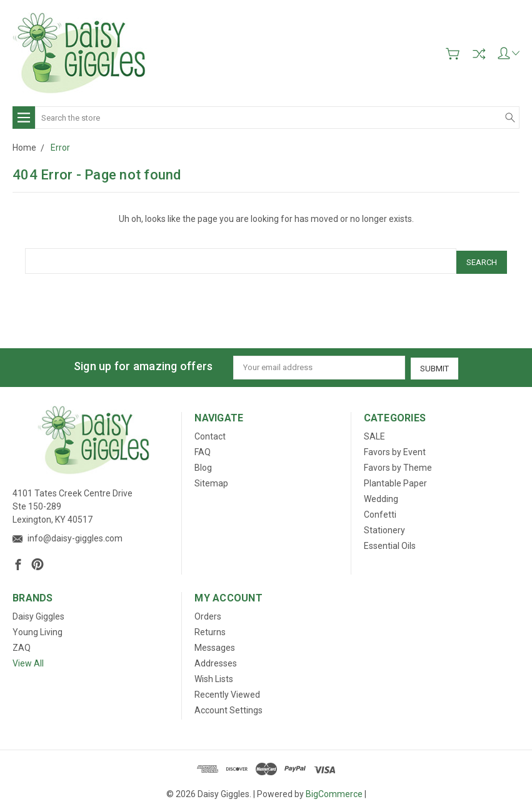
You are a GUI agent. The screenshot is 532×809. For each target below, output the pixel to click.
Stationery (384, 527)
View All (28, 660)
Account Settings (228, 706)
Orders (208, 613)
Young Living (38, 628)
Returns (210, 628)
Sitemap (211, 480)
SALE (374, 433)
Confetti (380, 511)
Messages (215, 644)
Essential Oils (390, 543)
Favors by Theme (398, 465)
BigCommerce (334, 790)
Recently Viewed (227, 691)
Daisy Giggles (38, 613)
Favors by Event (395, 449)
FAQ (203, 449)
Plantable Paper (395, 480)
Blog (203, 465)
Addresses (216, 660)
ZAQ (22, 644)
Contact (210, 433)
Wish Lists (214, 675)
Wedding (381, 496)
